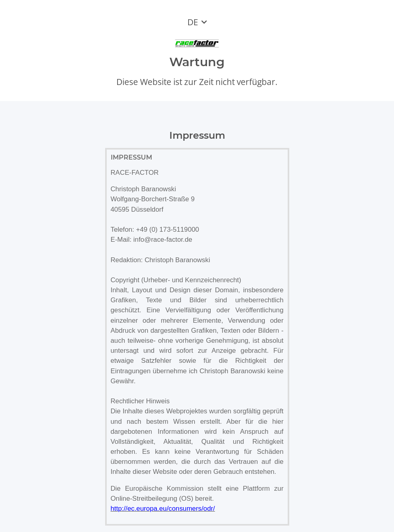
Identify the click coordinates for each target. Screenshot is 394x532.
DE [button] (193, 22)
